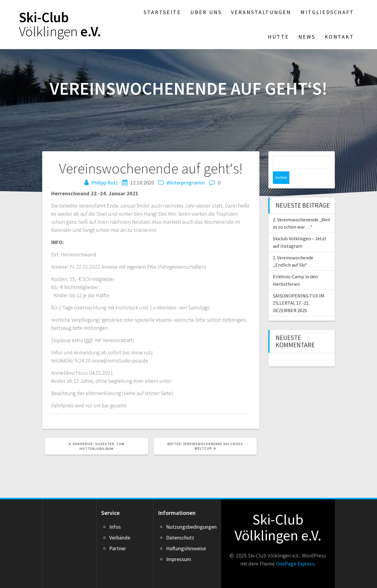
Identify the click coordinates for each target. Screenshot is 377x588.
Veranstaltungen (261, 12)
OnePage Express (295, 564)
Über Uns (206, 12)
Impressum (179, 559)
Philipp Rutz (105, 183)
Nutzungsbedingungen (191, 527)
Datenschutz (180, 538)
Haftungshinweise (186, 548)
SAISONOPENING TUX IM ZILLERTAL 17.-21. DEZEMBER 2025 (299, 290)
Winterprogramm (186, 183)
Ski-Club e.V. (60, 25)
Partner (118, 548)
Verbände (120, 538)
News (307, 37)
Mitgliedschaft (327, 12)
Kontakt (339, 37)
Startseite (162, 12)
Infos (115, 527)
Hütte (278, 37)
